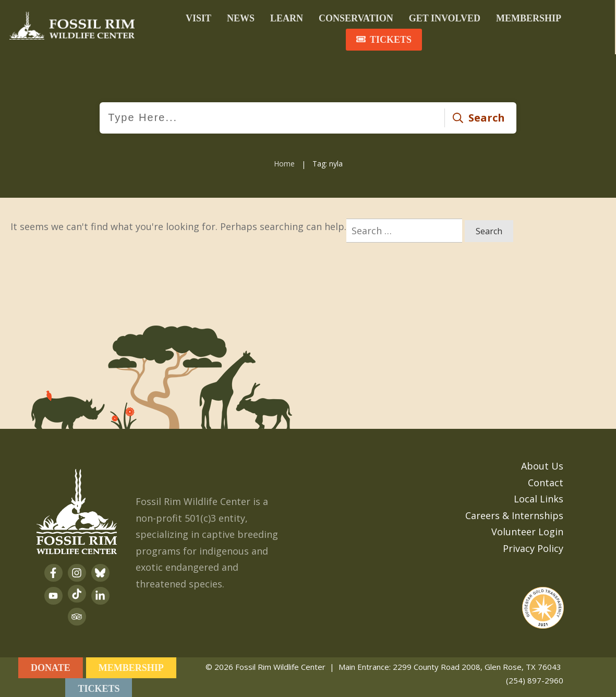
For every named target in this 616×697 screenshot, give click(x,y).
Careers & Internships (514, 513)
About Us (542, 464)
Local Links (539, 497)
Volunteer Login (527, 530)
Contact (546, 480)
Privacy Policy (533, 546)
